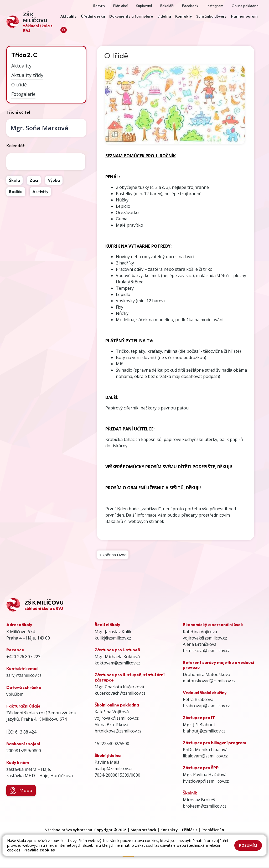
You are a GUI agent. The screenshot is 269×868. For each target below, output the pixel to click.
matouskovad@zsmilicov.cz (209, 682)
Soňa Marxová (39, 128)
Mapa (21, 792)
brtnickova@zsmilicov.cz (118, 732)
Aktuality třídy (27, 75)
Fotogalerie (23, 94)
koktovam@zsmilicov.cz (117, 664)
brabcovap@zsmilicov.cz (206, 707)
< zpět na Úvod (114, 555)
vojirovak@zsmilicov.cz (117, 720)
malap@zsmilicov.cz (114, 770)
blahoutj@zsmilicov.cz (204, 732)
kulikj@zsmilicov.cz (113, 639)
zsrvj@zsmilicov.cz (24, 677)
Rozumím (248, 845)
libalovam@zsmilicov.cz (205, 757)
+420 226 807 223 (23, 658)
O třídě (19, 85)
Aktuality (21, 66)
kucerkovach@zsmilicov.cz (120, 695)
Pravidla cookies (39, 850)
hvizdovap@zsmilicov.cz (206, 782)
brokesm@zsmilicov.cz (205, 808)
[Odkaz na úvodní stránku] (32, 22)
